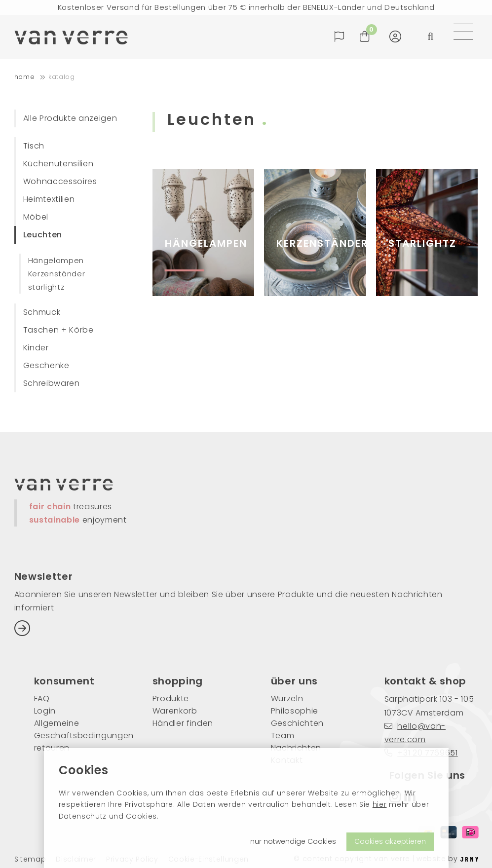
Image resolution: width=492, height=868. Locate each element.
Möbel (36, 217)
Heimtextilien (49, 199)
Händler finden (183, 723)
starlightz (46, 287)
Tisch (34, 146)
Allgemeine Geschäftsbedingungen (78, 729)
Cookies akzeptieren (390, 841)
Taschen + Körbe (58, 330)
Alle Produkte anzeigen (70, 118)
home (25, 77)
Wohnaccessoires (60, 181)
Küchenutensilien (58, 164)
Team (283, 736)
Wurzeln (287, 698)
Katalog (62, 77)
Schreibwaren (52, 383)
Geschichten (297, 723)
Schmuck (42, 312)
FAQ (42, 698)
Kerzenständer (57, 274)
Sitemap (30, 859)
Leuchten (43, 235)
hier (380, 804)
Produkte (171, 698)
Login (45, 711)
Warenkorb (175, 711)
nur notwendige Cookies (293, 841)
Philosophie (295, 711)
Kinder (36, 348)
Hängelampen (56, 260)
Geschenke (46, 365)
